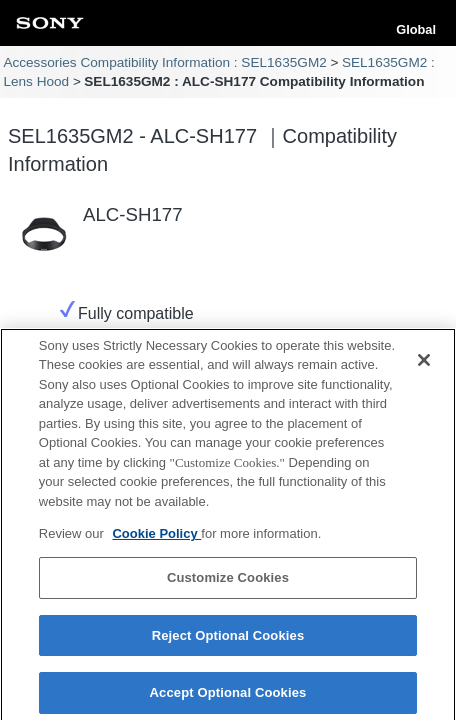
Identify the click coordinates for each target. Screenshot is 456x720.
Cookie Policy (156, 542)
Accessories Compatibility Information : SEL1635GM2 (164, 62)
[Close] (424, 368)
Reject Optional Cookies (228, 643)
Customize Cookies (228, 585)
